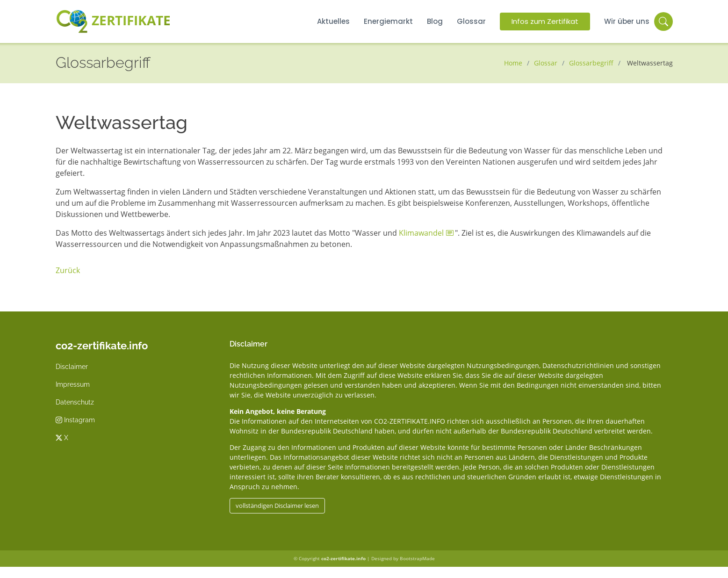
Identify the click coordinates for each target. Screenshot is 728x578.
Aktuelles (333, 21)
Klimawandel (421, 233)
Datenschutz (75, 402)
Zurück (68, 270)
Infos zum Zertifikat (545, 21)
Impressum (73, 384)
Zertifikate (113, 22)
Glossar (471, 21)
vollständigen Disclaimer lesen (277, 506)
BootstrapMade (417, 558)
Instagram (75, 420)
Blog (435, 21)
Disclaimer (72, 367)
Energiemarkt (388, 21)
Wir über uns (627, 21)
